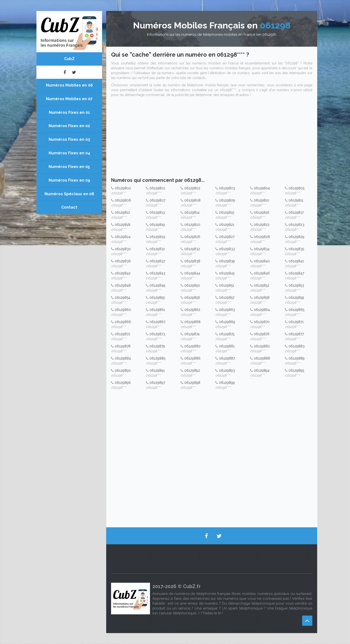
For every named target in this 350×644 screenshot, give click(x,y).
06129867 (157, 322)
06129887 (227, 358)
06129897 (157, 383)
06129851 (227, 285)
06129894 (262, 371)
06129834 (262, 249)
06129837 (157, 261)
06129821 (227, 225)
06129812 (122, 212)
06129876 (262, 334)
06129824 (123, 237)
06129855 (157, 298)
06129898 (192, 383)
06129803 (227, 188)
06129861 (157, 310)
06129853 (296, 285)
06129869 (227, 322)
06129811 (296, 200)
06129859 (296, 298)
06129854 (122, 298)
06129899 (227, 383)
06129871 (296, 322)
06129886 (192, 358)
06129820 (192, 225)
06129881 (227, 346)
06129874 (192, 334)
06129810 (262, 200)
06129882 (262, 346)
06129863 (227, 310)
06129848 (123, 285)
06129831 (157, 249)
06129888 (262, 358)
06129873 (157, 334)
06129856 (192, 298)
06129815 (227, 212)
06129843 (157, 273)
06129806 (123, 200)
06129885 (157, 358)
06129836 (123, 261)
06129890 (123, 371)
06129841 (296, 261)
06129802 (192, 188)
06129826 (192, 237)
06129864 (262, 310)
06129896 (123, 383)
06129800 (123, 188)
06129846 (262, 273)
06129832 (192, 249)
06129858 (262, 298)
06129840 (262, 261)
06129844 (192, 273)
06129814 (192, 212)
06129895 (296, 371)
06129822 (262, 225)
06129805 (296, 188)
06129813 (157, 212)
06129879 (157, 346)
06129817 (296, 212)
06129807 (157, 200)
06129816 (262, 212)
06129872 (122, 334)
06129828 (262, 237)
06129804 (262, 188)
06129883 (297, 346)
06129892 (192, 371)
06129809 (227, 200)
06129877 (296, 334)
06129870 (262, 322)
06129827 (227, 237)
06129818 (122, 225)
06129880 (192, 346)
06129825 (157, 237)
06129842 (123, 273)
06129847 (296, 273)
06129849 (157, 285)
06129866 (123, 322)
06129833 (227, 249)
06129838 (192, 261)
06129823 (296, 225)
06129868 (192, 322)
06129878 (123, 346)
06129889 (297, 358)
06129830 (123, 249)
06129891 (157, 371)
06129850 (192, 285)
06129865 (296, 310)
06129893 (227, 371)
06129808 (192, 200)
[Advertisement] (212, 139)
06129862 (192, 310)
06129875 (227, 334)
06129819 (157, 225)
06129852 (262, 285)
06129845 (227, 273)
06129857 (227, 298)
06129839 (227, 261)
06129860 (123, 310)
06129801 (157, 188)
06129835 (296, 249)
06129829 (296, 237)
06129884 (123, 358)
